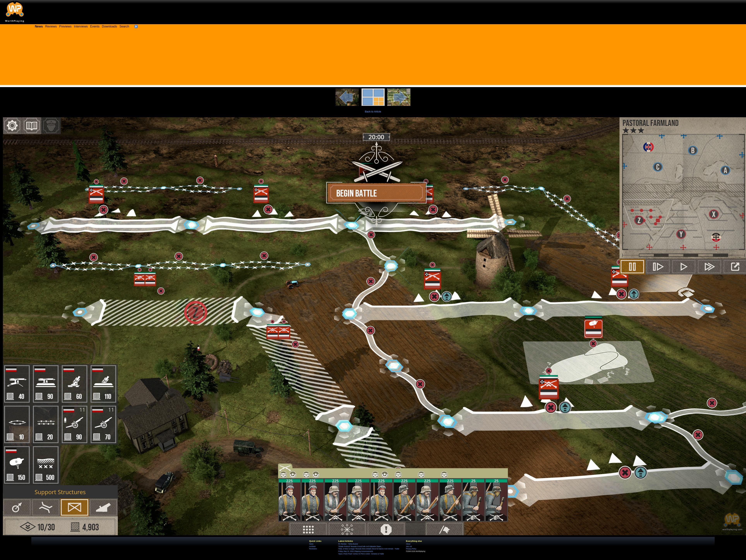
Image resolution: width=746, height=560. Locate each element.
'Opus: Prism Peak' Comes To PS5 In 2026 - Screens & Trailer (361, 554)
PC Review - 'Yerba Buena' (348, 544)
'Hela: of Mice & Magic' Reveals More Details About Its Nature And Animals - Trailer (369, 549)
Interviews (81, 26)
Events (95, 26)
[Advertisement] (373, 58)
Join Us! (409, 546)
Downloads (110, 26)
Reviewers (313, 549)
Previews (65, 26)
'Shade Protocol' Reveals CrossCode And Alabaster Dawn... (360, 546)
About (408, 544)
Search (124, 26)
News (311, 544)
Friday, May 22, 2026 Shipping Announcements (356, 551)
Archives (312, 546)
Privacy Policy (411, 549)
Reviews (51, 26)
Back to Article (373, 112)
